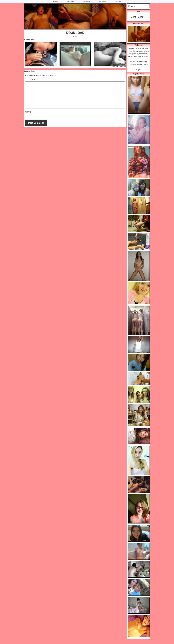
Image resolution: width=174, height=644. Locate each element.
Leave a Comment (119, 67)
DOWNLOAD (75, 33)
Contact (118, 1)
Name (28, 112)
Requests (86, 1)
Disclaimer (102, 1)
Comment (31, 79)
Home (55, 1)
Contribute (70, 1)
